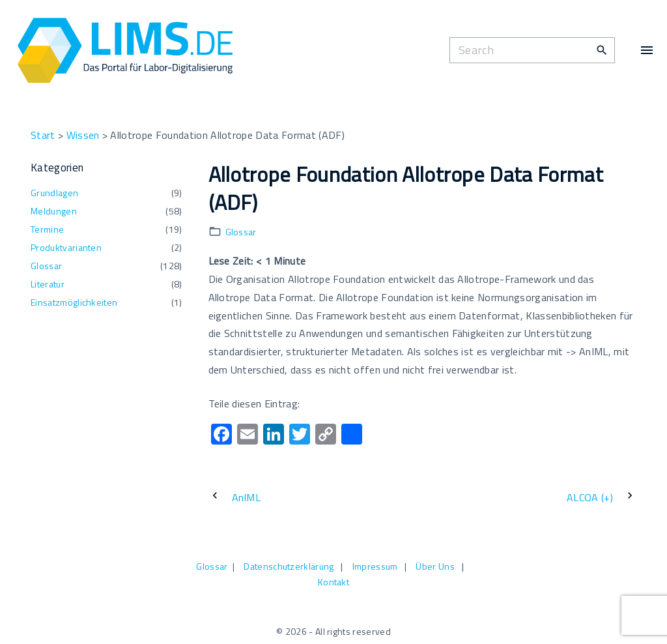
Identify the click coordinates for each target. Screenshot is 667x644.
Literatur (48, 284)
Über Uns (435, 566)
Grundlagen (54, 193)
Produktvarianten (66, 247)
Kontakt (333, 582)
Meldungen (54, 211)
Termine (47, 229)
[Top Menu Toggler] (647, 50)
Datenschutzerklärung (289, 566)
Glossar (241, 232)
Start (43, 135)
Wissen (83, 135)
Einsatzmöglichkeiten (74, 302)
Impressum (375, 566)
